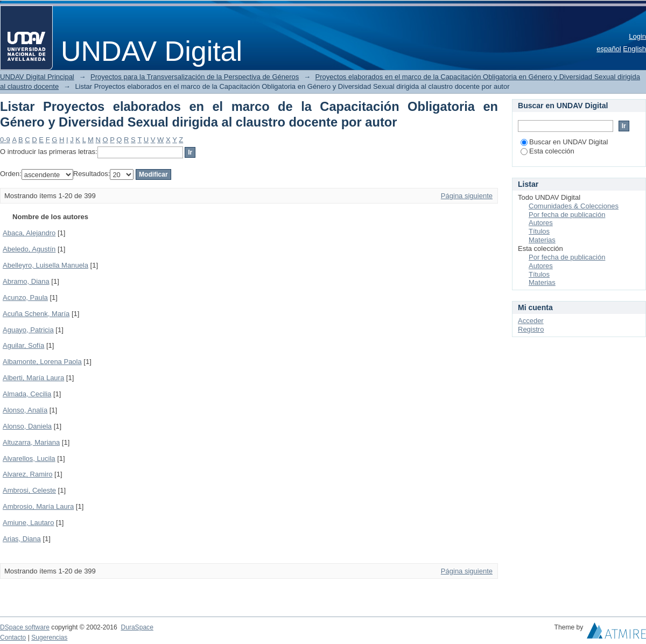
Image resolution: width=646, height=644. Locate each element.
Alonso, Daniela (27, 426)
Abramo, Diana (26, 281)
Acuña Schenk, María (36, 314)
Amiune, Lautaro (28, 523)
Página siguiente (467, 196)
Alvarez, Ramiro (27, 474)
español (609, 49)
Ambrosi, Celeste (29, 490)
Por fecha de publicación (567, 215)
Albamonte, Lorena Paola (42, 362)
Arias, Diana (22, 539)
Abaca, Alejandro (29, 233)
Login (637, 36)
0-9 (5, 140)
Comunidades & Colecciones (574, 206)
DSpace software (25, 627)
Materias (542, 240)
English (634, 49)
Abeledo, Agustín (29, 249)
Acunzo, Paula (25, 297)
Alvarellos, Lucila (29, 458)
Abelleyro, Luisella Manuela (45, 265)
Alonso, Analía (25, 410)
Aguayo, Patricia (28, 330)
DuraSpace (137, 627)
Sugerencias (49, 638)
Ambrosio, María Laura (38, 506)
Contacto (13, 638)
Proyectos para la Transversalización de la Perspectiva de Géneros (195, 77)
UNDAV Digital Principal (37, 77)
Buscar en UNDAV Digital (564, 142)
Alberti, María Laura (33, 378)
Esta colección (547, 151)
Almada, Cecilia (27, 394)
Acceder (531, 321)
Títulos (539, 231)
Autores (541, 223)
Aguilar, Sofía (23, 345)
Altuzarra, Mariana (31, 442)
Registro (531, 329)
